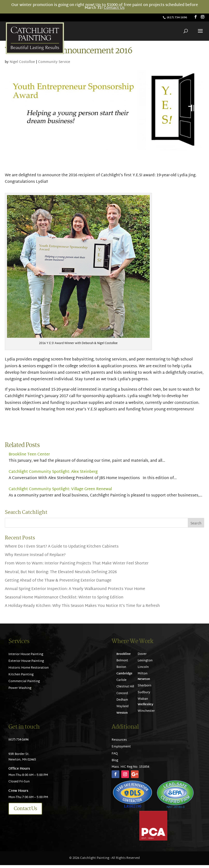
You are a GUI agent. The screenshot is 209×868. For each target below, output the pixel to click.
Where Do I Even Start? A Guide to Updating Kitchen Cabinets (62, 547)
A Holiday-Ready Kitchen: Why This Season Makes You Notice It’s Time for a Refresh (82, 606)
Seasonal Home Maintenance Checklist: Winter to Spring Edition (64, 598)
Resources (119, 740)
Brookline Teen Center (29, 455)
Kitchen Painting (21, 675)
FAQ (115, 754)
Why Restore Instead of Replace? (35, 555)
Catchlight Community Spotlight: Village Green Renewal (60, 489)
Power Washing (20, 688)
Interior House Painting (26, 654)
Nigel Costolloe (22, 62)
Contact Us (114, 8)
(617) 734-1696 (177, 18)
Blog (115, 760)
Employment (121, 747)
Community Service (54, 62)
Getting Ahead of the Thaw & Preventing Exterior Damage (58, 581)
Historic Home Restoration (29, 668)
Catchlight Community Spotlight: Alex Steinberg (53, 472)
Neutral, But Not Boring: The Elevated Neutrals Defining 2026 (61, 572)
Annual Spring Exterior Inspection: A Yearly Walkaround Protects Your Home (75, 589)
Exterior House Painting (26, 661)
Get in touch (24, 727)
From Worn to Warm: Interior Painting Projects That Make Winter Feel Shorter (77, 564)
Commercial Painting (24, 681)
